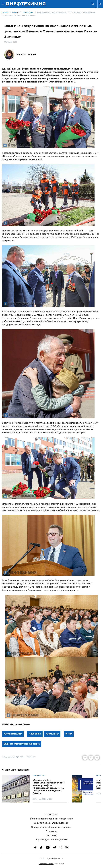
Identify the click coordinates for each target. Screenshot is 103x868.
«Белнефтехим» (13, 734)
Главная (5, 12)
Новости (16, 12)
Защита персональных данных (51, 823)
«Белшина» (52, 734)
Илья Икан (35, 734)
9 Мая (69, 734)
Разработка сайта (46, 864)
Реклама (51, 835)
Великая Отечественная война (22, 744)
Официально (28, 12)
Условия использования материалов (51, 819)
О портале (51, 815)
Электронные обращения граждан (51, 827)
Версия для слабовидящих (51, 840)
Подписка (51, 831)
